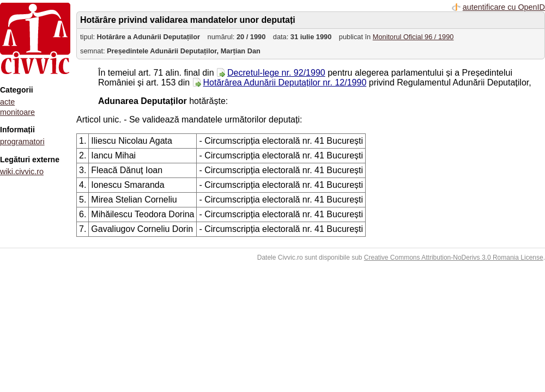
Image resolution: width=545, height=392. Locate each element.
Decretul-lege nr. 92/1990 (276, 73)
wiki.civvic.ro (22, 171)
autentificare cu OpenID (504, 7)
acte (7, 102)
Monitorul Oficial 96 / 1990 (413, 37)
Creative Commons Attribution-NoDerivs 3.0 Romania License (454, 258)
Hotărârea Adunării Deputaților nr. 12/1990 (285, 82)
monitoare (17, 112)
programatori (22, 142)
